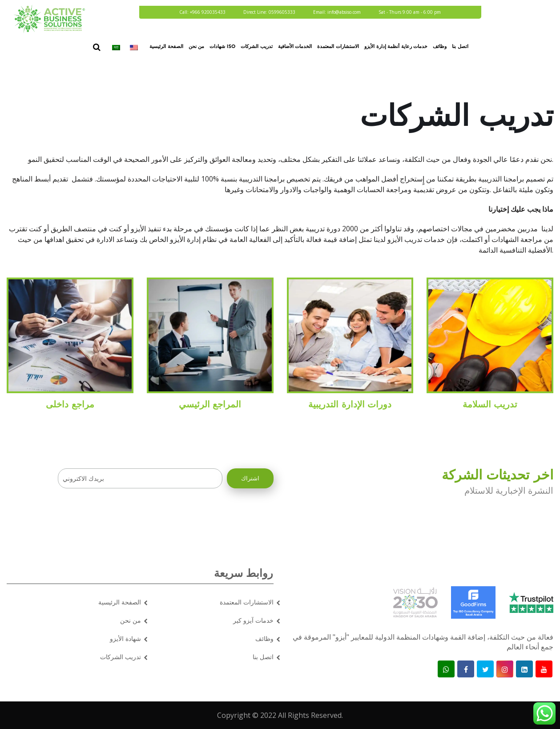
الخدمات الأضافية (295, 47)
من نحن (197, 47)
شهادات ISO (222, 47)
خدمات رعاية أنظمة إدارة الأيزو (396, 47)
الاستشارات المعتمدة (338, 47)
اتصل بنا (460, 47)
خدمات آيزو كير (253, 620)
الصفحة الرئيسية (166, 47)
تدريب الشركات (257, 47)
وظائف (440, 47)
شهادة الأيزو (125, 638)
